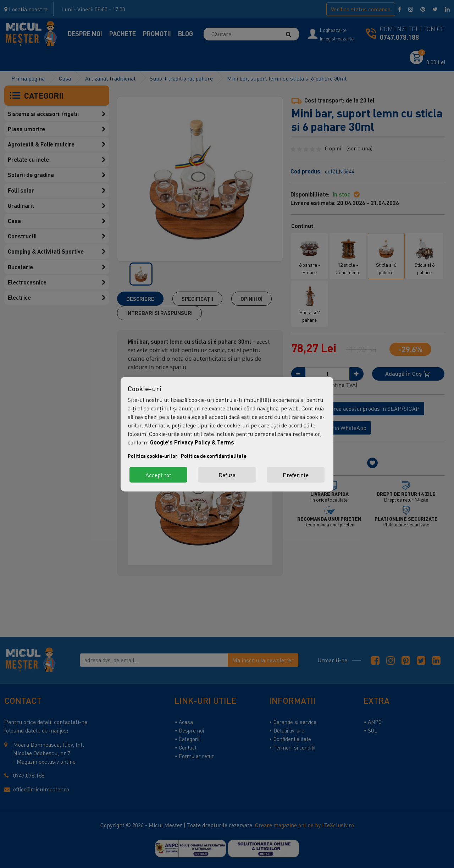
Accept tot (158, 475)
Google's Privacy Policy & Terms (192, 442)
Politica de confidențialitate (214, 456)
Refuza (227, 475)
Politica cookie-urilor (153, 456)
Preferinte (296, 475)
